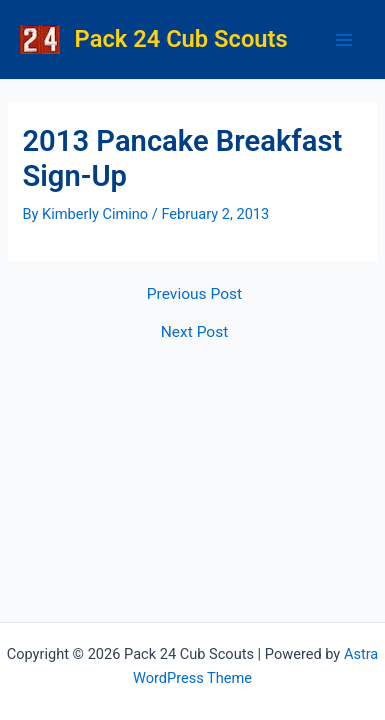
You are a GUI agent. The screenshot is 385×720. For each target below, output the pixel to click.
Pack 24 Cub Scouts (181, 39)
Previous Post (194, 295)
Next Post (195, 333)
